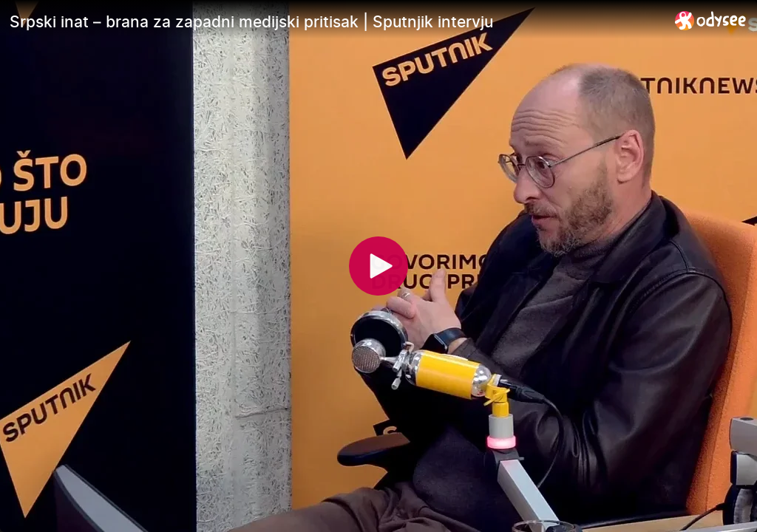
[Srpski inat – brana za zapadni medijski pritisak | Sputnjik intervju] (336, 21)
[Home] (711, 20)
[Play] (378, 266)
